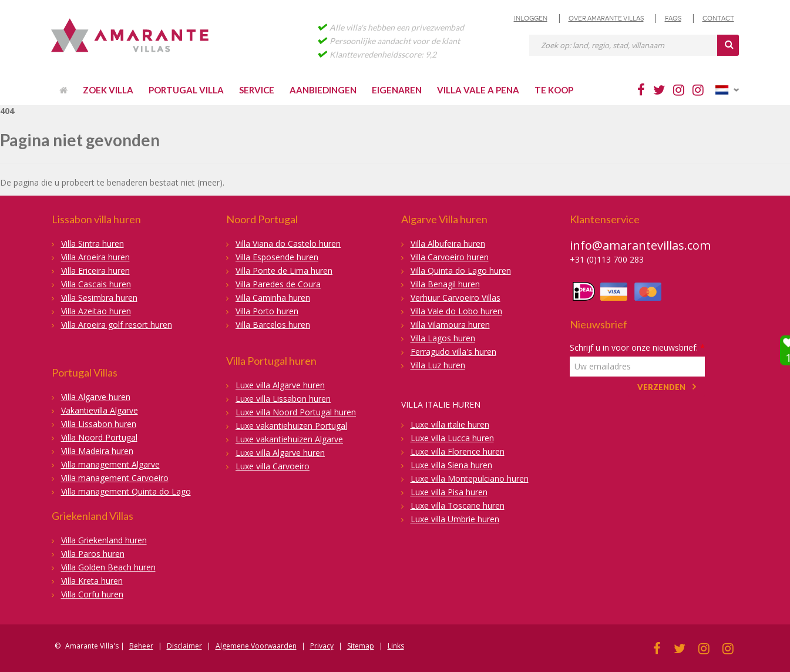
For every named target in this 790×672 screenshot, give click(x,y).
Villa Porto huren (267, 311)
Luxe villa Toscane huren (458, 505)
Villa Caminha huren (273, 298)
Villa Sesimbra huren (99, 298)
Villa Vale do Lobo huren (456, 311)
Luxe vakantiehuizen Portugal (291, 426)
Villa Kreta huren (92, 581)
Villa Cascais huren (96, 284)
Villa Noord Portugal (99, 437)
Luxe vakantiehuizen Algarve (289, 439)
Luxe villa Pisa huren (449, 492)
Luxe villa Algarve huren (280, 385)
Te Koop (554, 90)
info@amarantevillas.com (640, 245)
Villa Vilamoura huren (450, 325)
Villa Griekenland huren (104, 540)
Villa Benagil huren (445, 284)
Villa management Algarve (110, 464)
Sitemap (361, 646)
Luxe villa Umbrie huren (455, 519)
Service (257, 90)
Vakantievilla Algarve (100, 410)
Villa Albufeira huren (448, 243)
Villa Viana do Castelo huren (288, 243)
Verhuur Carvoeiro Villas (455, 298)
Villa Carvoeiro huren (450, 257)
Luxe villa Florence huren (458, 451)
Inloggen (531, 18)
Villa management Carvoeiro (115, 478)
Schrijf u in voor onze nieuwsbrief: (637, 347)
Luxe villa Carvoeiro (273, 466)
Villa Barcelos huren (273, 325)
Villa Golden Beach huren (108, 567)
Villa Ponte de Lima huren (284, 271)
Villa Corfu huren (92, 594)
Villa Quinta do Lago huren (461, 271)
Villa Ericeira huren (95, 271)
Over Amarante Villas (606, 18)
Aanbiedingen (323, 90)
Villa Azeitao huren (96, 311)
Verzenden (661, 387)
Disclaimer (184, 646)
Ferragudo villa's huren (453, 352)
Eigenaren (397, 90)
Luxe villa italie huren (450, 424)
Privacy (322, 646)
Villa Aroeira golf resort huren (117, 325)
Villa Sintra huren (93, 243)
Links (396, 646)
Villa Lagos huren (443, 338)
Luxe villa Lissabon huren (283, 399)
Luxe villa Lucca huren (452, 438)
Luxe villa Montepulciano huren (470, 478)
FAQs (673, 18)
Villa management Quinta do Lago (126, 491)
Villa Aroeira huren (95, 257)
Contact (718, 18)
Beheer (141, 646)
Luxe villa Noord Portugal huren (296, 412)
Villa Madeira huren (97, 451)
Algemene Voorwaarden (256, 646)
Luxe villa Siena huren (451, 465)
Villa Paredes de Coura (278, 284)
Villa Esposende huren (277, 257)
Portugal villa (186, 90)
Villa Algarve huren (96, 397)
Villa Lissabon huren (99, 424)
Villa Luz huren (438, 365)
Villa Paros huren (93, 554)
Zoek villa (108, 90)
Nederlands (727, 90)
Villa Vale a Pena (478, 90)
